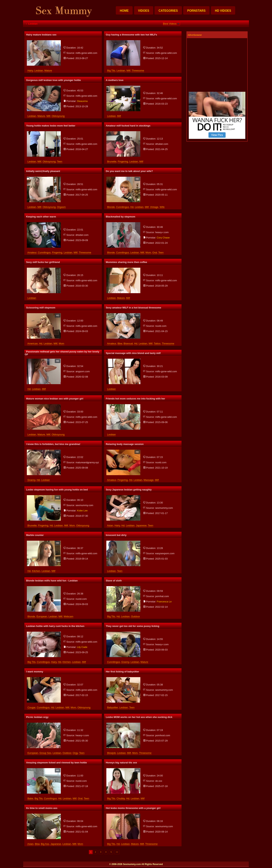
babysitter (112, 707)
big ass (45, 844)
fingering (123, 161)
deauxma (82, 101)
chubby (121, 798)
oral (155, 252)
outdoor (136, 616)
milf (128, 71)
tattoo (157, 343)
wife (162, 207)
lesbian (39, 71)
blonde (111, 207)
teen (59, 161)
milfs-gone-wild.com (86, 53)
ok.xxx (159, 781)
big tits (111, 71)
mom (148, 252)
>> (117, 852)
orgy (75, 753)
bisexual (128, 343)
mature (48, 71)
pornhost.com (163, 735)
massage (149, 480)
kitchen (36, 571)
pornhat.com (162, 596)
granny (31, 480)
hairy (30, 71)
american (33, 343)
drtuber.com (162, 144)
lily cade (82, 647)
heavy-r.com (162, 232)
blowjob (111, 753)
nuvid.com (161, 326)
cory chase (163, 238)
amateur (32, 252)
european (42, 616)
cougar (31, 707)
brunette (112, 161)
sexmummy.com (84, 505)
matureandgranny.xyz (87, 462)
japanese (141, 525)
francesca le (164, 602)
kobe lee (82, 511)
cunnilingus (123, 207)
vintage (154, 207)
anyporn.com (83, 371)
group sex (45, 753)
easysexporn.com (165, 553)
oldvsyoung (58, 116)
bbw (120, 343)
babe (30, 798)
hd (132, 207)
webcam (68, 616)
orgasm (61, 207)
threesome (138, 71)
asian (110, 525)
